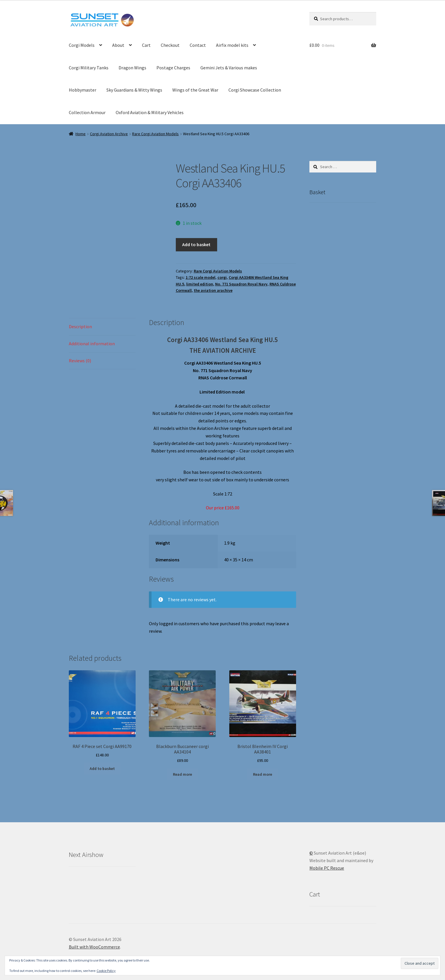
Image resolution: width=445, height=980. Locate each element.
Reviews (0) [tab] (80, 361)
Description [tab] (80, 326)
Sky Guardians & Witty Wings (134, 90)
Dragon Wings (132, 68)
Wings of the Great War (195, 90)
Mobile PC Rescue (327, 868)
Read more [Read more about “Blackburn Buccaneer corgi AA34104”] (182, 774)
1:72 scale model (201, 277)
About (118, 45)
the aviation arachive (213, 290)
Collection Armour (87, 112)
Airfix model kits (232, 45)
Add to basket (196, 244)
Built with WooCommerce (94, 947)
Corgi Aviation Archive (109, 134)
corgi (222, 277)
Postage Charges (173, 68)
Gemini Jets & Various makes (229, 68)
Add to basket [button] (102, 769)
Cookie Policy (106, 971)
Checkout (170, 45)
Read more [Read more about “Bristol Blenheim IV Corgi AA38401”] (263, 774)
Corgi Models (82, 45)
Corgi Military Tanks (89, 68)
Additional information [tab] (92, 344)
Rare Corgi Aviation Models (155, 134)
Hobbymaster (83, 90)
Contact (198, 45)
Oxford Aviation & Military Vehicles (150, 112)
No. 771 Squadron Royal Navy (241, 284)
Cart (146, 45)
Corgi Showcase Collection (255, 90)
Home (81, 134)
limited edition (200, 284)
